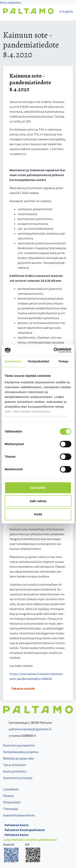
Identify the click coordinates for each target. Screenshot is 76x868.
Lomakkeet (11, 789)
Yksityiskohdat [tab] (38, 361)
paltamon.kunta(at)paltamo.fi (27, 729)
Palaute (8, 796)
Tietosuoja (11, 809)
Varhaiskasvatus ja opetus (21, 752)
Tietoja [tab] (63, 361)
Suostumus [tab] (13, 361)
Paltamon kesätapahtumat (25, 830)
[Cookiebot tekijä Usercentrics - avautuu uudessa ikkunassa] (54, 350)
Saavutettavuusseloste (19, 815)
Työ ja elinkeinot (15, 765)
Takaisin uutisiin (23, 688)
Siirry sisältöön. (11, 2)
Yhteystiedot (12, 802)
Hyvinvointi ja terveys (18, 778)
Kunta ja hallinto (15, 771)
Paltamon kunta (17, 825)
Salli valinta (38, 501)
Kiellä (38, 514)
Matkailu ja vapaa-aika (18, 758)
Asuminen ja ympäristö (19, 745)
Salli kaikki (38, 488)
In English (66, 11)
